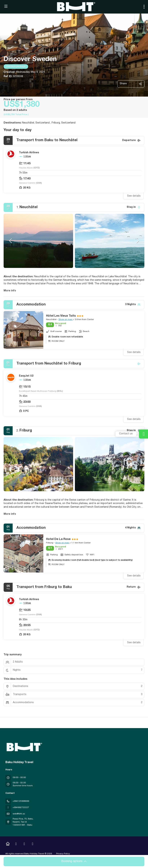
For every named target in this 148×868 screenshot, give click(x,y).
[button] (11, 241)
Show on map (66, 320)
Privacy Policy (63, 854)
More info (10, 291)
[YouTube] (24, 844)
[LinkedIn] (33, 844)
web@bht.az (19, 814)
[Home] (8, 844)
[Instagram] (16, 844)
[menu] (144, 7)
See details (134, 196)
